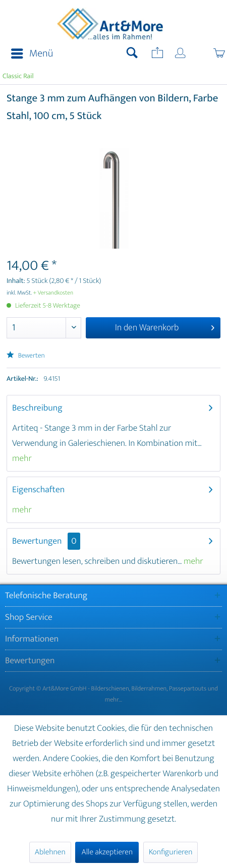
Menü (32, 54)
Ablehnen (50, 852)
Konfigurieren (171, 852)
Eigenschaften (38, 490)
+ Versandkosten (53, 293)
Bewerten (26, 356)
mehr (22, 458)
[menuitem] (29, 54)
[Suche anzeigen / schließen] (132, 54)
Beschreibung (37, 408)
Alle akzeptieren (107, 852)
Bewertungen (37, 541)
